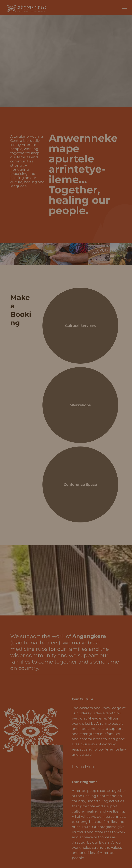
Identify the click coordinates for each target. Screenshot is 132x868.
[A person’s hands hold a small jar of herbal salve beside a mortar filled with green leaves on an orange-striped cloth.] (44, 254)
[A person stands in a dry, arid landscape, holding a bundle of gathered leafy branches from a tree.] (121, 254)
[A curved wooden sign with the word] (99, 254)
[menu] (124, 9)
